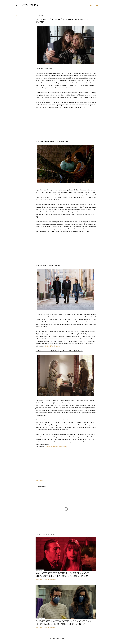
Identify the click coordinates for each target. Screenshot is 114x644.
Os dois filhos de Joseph (52, 346)
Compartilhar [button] (20, 16)
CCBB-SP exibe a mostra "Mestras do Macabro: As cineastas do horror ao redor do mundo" (63, 623)
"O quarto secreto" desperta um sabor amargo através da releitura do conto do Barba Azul (63, 575)
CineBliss (30, 5)
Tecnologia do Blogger (57, 638)
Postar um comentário (50, 579)
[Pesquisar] (94, 5)
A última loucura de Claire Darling (56, 447)
